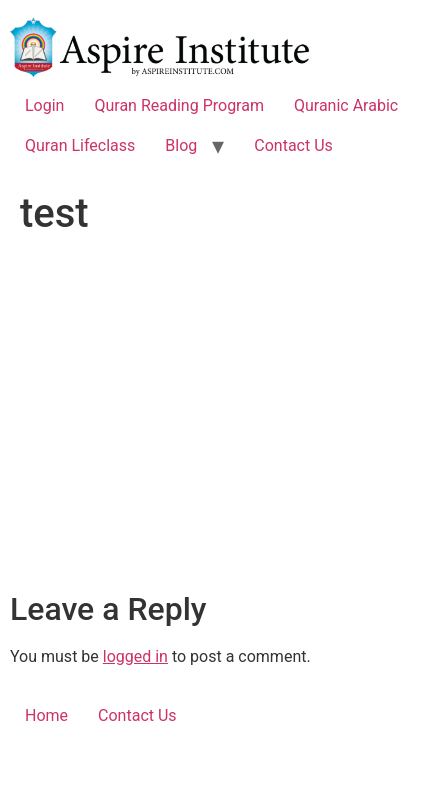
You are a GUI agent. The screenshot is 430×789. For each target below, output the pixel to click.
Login (44, 105)
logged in (135, 656)
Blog (181, 145)
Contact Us (293, 145)
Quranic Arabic (346, 105)
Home (46, 715)
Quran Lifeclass (80, 145)
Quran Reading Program (179, 105)
